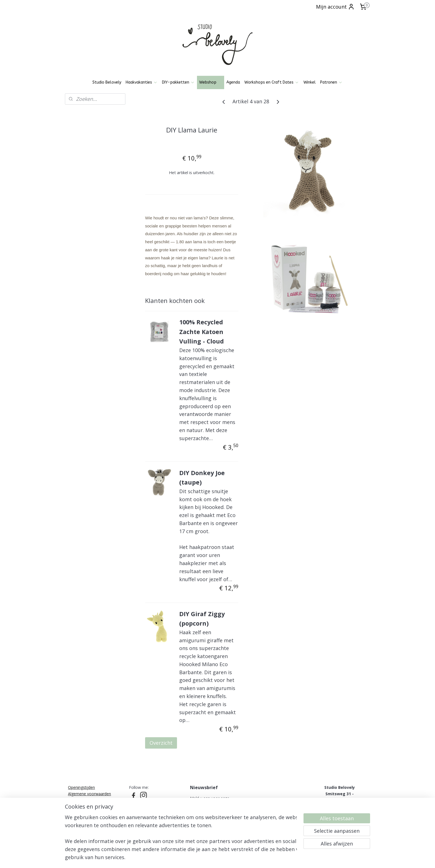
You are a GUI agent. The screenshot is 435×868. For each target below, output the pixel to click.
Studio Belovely (107, 82)
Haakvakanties (142, 82)
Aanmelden (208, 819)
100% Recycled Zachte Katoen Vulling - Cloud (202, 332)
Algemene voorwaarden (89, 794)
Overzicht (161, 743)
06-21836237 (338, 806)
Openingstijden (81, 787)
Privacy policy (80, 800)
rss (209, 858)
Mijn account (335, 7)
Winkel (310, 82)
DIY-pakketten (178, 82)
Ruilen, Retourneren (86, 806)
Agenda (233, 82)
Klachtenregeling (83, 812)
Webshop (211, 82)
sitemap (198, 858)
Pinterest (137, 803)
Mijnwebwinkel (279, 858)
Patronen (331, 82)
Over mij (76, 818)
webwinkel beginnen (231, 858)
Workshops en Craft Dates (272, 82)
